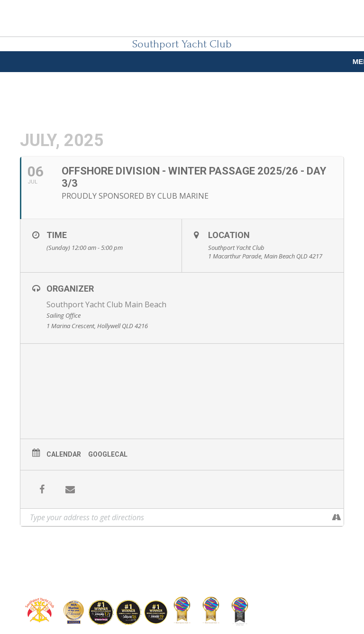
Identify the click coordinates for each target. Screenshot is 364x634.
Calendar (64, 454)
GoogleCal (108, 454)
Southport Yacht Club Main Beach (106, 304)
